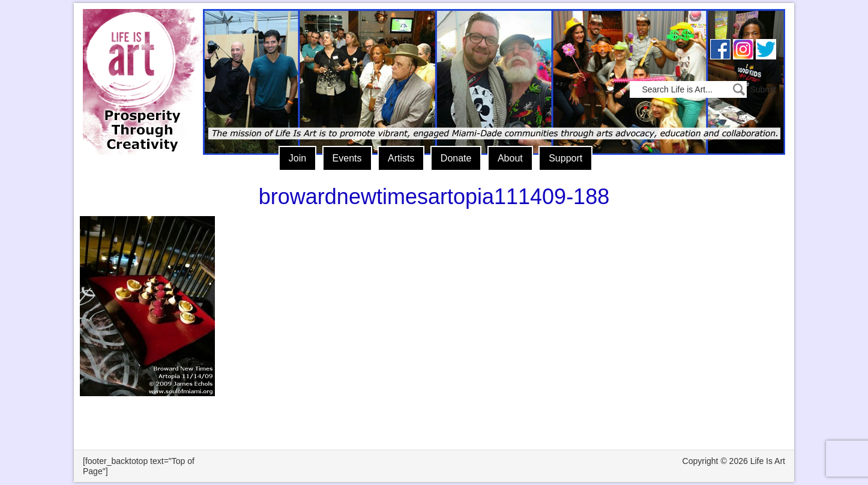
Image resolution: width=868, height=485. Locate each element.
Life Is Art (138, 65)
